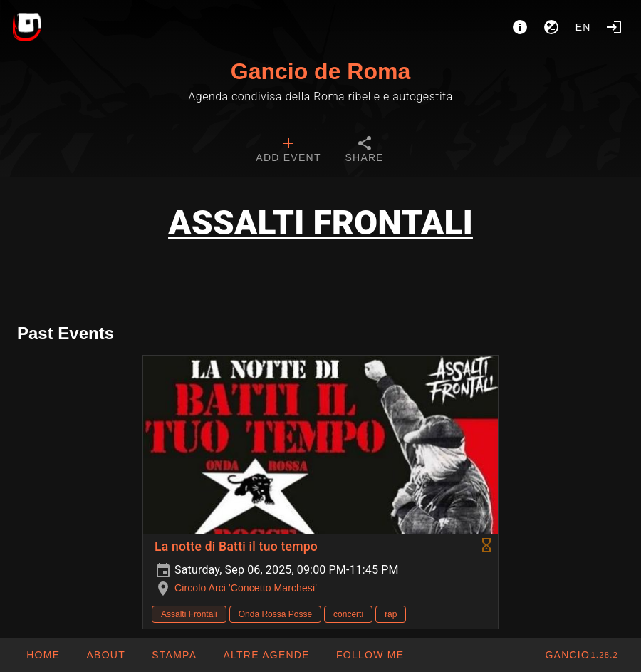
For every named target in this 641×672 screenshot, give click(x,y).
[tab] (288, 151)
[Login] (614, 27)
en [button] (583, 27)
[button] (266, 655)
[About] (520, 27)
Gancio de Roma (321, 71)
